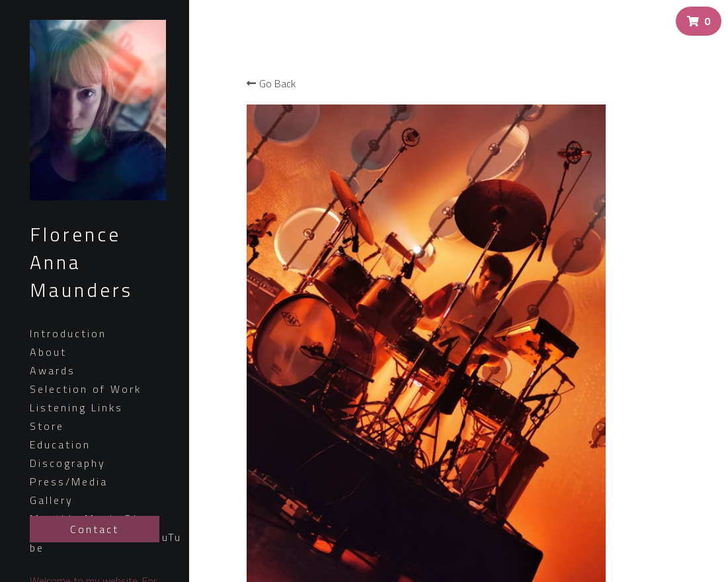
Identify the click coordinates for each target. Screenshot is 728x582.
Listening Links (76, 407)
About (48, 352)
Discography (68, 463)
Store (47, 426)
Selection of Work (86, 389)
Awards (53, 370)
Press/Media (69, 481)
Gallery (52, 500)
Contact (95, 529)
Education (60, 444)
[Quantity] (627, 288)
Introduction (68, 333)
